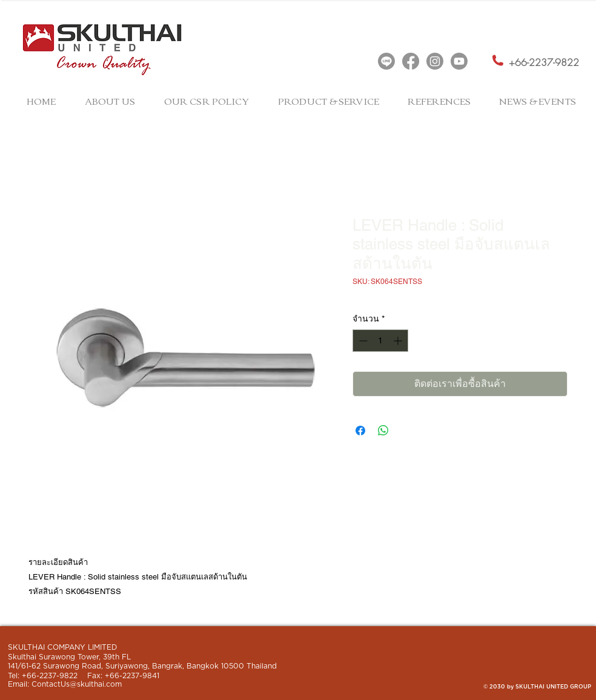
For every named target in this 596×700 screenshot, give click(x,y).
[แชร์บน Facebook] (360, 431)
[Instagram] (435, 61)
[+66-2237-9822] (544, 63)
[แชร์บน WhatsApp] (383, 431)
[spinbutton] (380, 341)
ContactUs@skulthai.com (77, 684)
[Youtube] (459, 61)
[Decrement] (362, 341)
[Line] (386, 61)
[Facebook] (411, 61)
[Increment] (399, 341)
